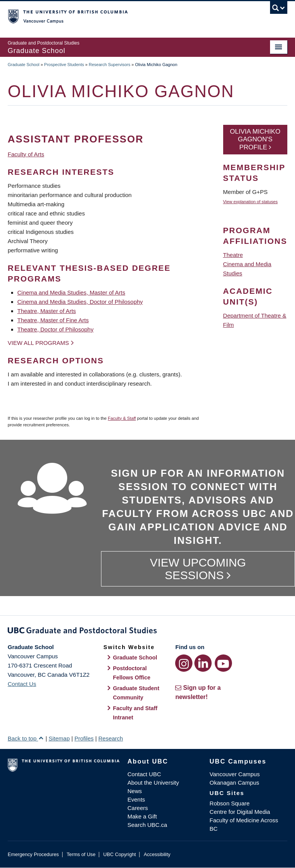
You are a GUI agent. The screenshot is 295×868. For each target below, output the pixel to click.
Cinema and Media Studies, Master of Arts (71, 292)
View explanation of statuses (250, 202)
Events (136, 799)
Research (111, 738)
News (135, 791)
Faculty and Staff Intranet (135, 713)
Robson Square (230, 803)
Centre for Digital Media (240, 812)
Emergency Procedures (33, 854)
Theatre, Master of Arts (47, 311)
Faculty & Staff (122, 418)
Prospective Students (64, 65)
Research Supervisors (109, 65)
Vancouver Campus (235, 774)
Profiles (84, 738)
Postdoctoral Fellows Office (132, 673)
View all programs (38, 343)
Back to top (26, 738)
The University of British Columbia (127, 16)
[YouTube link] (223, 663)
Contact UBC (144, 774)
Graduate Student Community (136, 693)
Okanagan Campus (235, 783)
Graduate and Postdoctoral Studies (147, 632)
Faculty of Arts (26, 154)
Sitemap (59, 738)
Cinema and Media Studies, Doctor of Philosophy (80, 302)
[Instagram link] (184, 663)
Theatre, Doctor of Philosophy (55, 329)
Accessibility (157, 854)
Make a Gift (142, 816)
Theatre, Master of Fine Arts (53, 320)
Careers (138, 808)
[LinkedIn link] (203, 663)
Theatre (233, 255)
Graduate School (24, 65)
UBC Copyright (120, 854)
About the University (153, 783)
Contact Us (22, 684)
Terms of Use (81, 854)
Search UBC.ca (147, 825)
